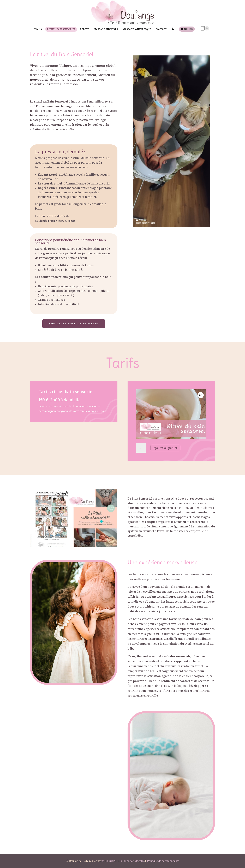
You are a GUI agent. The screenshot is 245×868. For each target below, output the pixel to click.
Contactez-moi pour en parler (74, 324)
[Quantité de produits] (141, 448)
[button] (201, 395)
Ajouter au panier (165, 448)
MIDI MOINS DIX (112, 861)
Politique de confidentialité (163, 861)
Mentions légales (134, 861)
